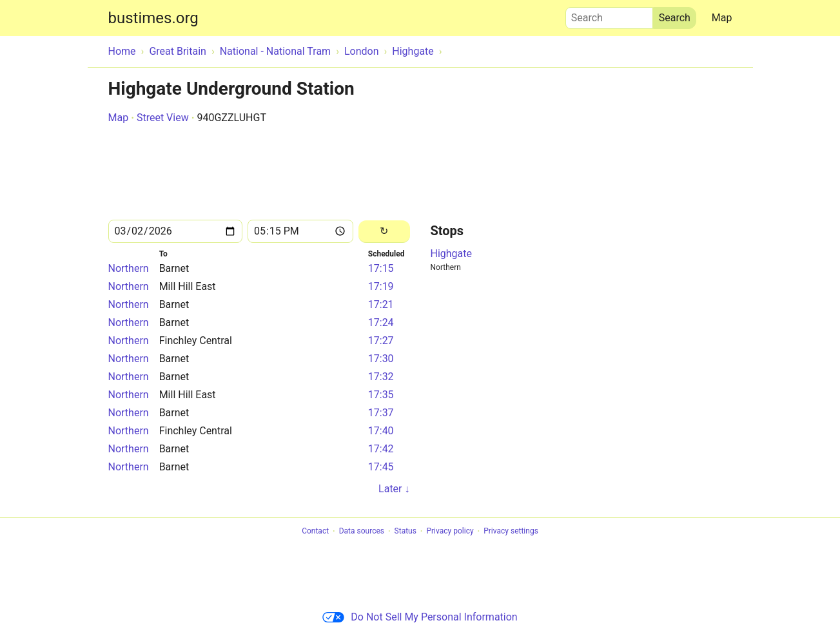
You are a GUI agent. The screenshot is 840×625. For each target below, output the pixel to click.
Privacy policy (450, 532)
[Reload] (384, 232)
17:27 (381, 341)
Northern (129, 268)
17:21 (381, 304)
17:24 (381, 322)
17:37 (381, 413)
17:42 (381, 449)
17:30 (381, 359)
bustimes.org (153, 18)
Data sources (362, 532)
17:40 (381, 431)
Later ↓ (394, 489)
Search (609, 15)
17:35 (381, 395)
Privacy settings (511, 532)
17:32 (381, 377)
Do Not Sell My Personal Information (420, 617)
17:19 (381, 286)
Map (722, 18)
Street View (163, 118)
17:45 (381, 467)
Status (405, 532)
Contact (315, 532)
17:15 (381, 268)
